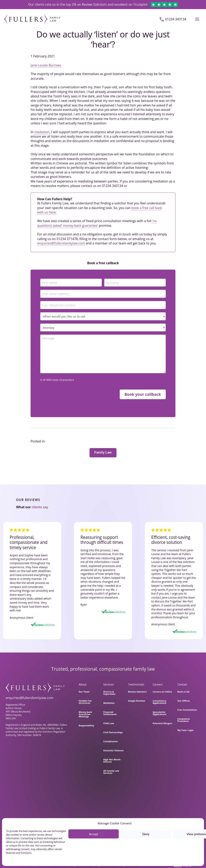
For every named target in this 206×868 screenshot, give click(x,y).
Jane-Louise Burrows (46, 65)
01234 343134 (176, 19)
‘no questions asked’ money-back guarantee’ (97, 223)
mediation (42, 132)
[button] (197, 19)
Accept (94, 834)
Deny (146, 834)
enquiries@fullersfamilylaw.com (61, 243)
